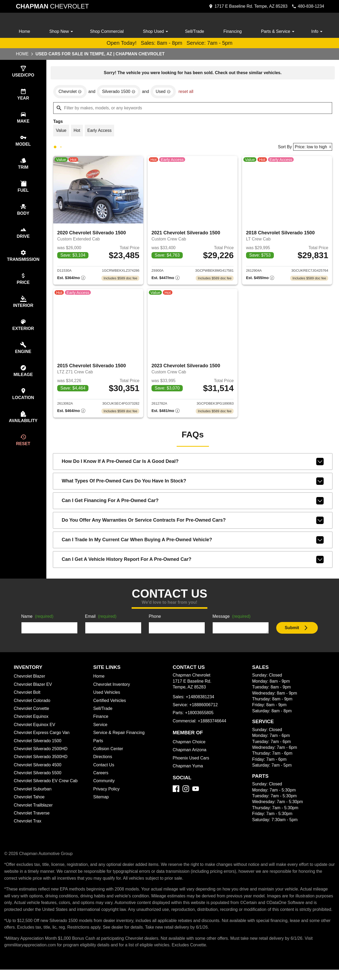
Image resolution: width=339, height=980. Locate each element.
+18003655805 (200, 716)
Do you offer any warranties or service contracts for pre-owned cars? (193, 524)
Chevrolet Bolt (28, 696)
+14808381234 (201, 700)
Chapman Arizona (190, 753)
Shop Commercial (107, 32)
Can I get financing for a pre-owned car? (193, 504)
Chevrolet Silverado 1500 (39, 744)
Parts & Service (279, 32)
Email (102, 620)
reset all (189, 92)
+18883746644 (214, 724)
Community (105, 784)
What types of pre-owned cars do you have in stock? (193, 485)
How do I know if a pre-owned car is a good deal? (193, 465)
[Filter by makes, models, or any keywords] (193, 109)
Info (317, 32)
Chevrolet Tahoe (30, 800)
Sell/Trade (195, 32)
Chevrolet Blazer (30, 680)
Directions (103, 760)
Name (38, 620)
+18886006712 (205, 708)
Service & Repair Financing (119, 736)
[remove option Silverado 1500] (121, 92)
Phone (155, 620)
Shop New (62, 32)
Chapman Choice (190, 745)
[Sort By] (312, 148)
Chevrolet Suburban (34, 793)
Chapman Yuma (188, 769)
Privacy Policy (107, 793)
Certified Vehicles (111, 704)
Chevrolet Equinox (32, 720)
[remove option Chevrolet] (71, 92)
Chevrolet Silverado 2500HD (42, 752)
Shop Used (157, 32)
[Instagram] (186, 792)
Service (101, 728)
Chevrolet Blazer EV (34, 688)
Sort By (283, 148)
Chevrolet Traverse (33, 817)
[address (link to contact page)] (245, 6)
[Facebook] (176, 792)
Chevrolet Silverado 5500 (39, 776)
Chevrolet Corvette (33, 712)
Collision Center (109, 752)
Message (232, 620)
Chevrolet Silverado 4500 (39, 768)
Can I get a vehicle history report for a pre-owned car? (193, 563)
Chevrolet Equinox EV (35, 728)
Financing (233, 32)
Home (25, 32)
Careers (101, 776)
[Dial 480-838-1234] (307, 6)
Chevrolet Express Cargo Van (43, 736)
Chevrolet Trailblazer (34, 809)
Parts (98, 744)
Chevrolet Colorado (33, 704)
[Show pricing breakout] (71, 280)
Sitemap (101, 800)
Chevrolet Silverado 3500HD (42, 760)
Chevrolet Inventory (113, 688)
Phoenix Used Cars (191, 762)
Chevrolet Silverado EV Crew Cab (47, 784)
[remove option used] (166, 92)
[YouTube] (196, 792)
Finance (101, 720)
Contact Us (104, 768)
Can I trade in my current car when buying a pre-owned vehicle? (193, 543)
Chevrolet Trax (28, 825)
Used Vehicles (107, 696)
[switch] (23, 72)
